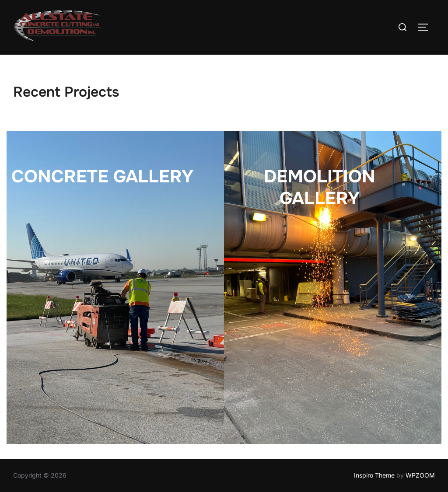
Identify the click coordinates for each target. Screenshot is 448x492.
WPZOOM (420, 475)
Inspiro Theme (374, 475)
